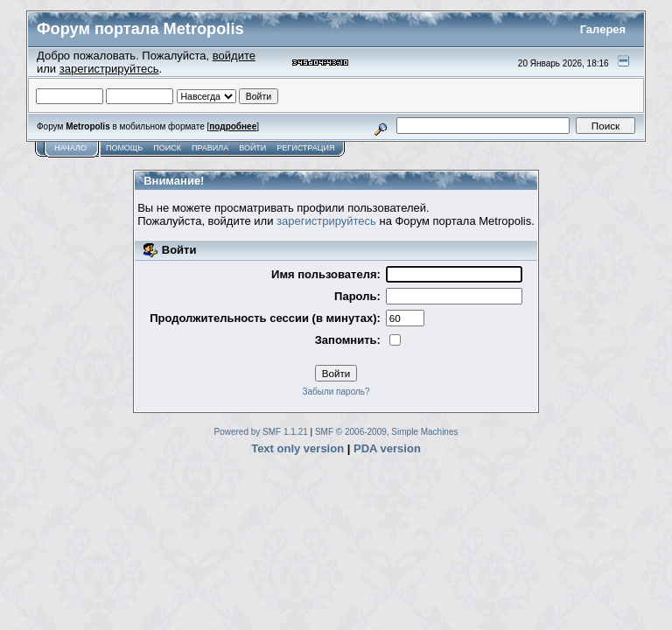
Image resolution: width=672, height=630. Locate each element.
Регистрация (305, 148)
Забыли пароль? (336, 392)
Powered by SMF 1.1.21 (261, 432)
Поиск (167, 148)
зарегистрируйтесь (109, 69)
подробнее (233, 126)
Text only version (297, 448)
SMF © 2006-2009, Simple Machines (387, 432)
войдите (234, 56)
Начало (70, 148)
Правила (210, 148)
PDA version (387, 448)
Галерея (603, 29)
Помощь (124, 148)
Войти (252, 148)
